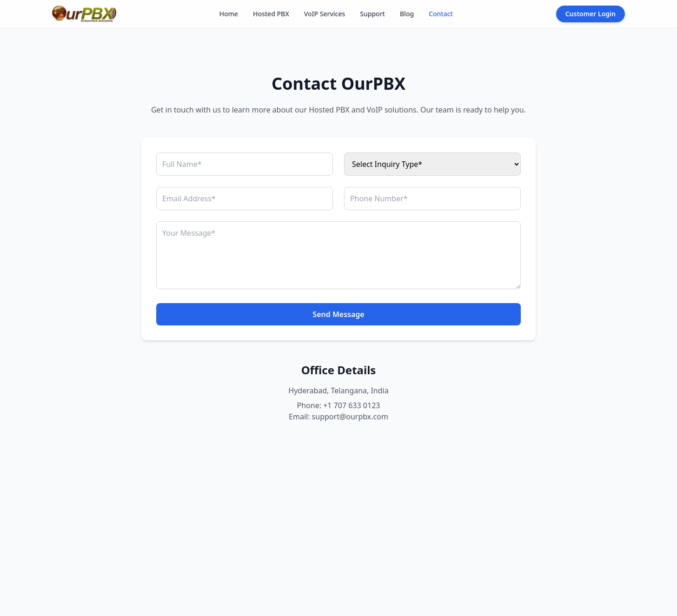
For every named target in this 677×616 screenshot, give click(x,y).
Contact (441, 13)
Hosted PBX (271, 13)
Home (229, 13)
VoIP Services (325, 13)
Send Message (338, 314)
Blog (407, 13)
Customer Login (591, 13)
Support (372, 13)
